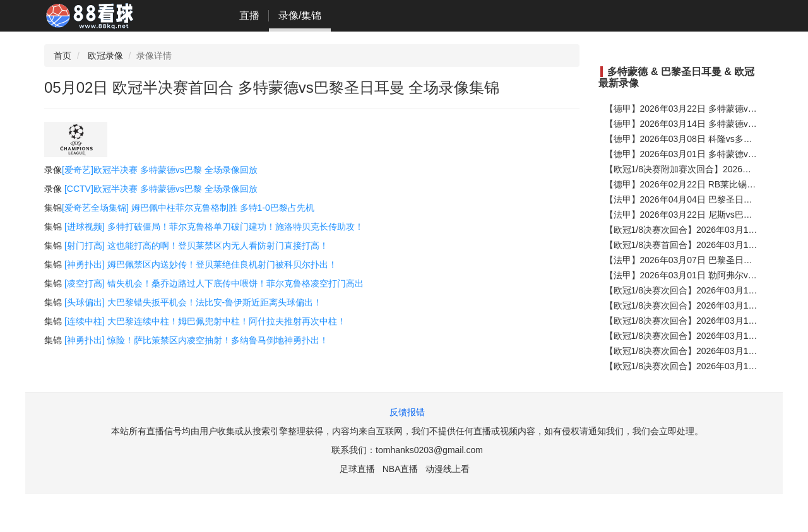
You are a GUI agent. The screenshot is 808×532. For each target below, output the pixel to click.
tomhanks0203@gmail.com (429, 450)
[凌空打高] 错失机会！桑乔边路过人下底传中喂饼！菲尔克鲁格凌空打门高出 (214, 283)
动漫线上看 (448, 469)
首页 (62, 56)
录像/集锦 (300, 15)
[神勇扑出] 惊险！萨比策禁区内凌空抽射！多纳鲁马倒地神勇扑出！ (196, 340)
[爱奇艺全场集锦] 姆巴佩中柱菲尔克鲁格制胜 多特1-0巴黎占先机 (188, 208)
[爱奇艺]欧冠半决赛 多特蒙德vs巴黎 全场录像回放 (160, 170)
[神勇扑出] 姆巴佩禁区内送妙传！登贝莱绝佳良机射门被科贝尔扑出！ (201, 264)
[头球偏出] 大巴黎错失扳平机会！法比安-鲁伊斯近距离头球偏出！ (193, 302)
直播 (249, 15)
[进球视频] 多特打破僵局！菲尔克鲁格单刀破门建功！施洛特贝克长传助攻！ (214, 227)
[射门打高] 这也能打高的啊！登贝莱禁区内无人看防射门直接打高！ (196, 245)
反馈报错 (407, 412)
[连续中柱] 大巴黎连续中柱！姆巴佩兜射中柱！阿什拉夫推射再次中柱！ (205, 321)
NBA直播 (401, 469)
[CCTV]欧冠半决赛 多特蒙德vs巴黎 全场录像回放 (161, 189)
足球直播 (357, 469)
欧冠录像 (105, 56)
